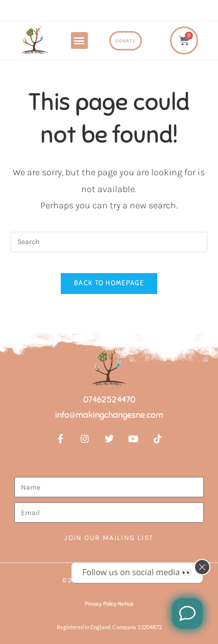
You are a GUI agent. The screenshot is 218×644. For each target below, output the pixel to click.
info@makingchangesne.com (109, 415)
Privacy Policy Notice (109, 604)
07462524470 (109, 400)
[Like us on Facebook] (187, 613)
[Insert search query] (109, 242)
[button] (79, 41)
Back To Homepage (109, 283)
